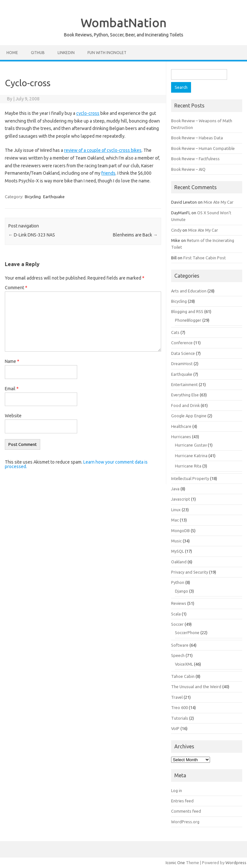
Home (12, 53)
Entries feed (182, 801)
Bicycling (33, 197)
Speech (178, 655)
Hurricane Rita (188, 466)
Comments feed (186, 811)
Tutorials (180, 718)
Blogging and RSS (187, 311)
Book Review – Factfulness (195, 159)
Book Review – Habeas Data (197, 138)
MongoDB (180, 531)
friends (108, 173)
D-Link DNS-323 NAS (32, 235)
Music (176, 541)
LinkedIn (66, 53)
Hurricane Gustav (191, 445)
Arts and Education (189, 291)
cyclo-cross (88, 113)
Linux (176, 510)
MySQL (178, 551)
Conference (182, 343)
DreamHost (182, 364)
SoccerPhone (187, 633)
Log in (177, 790)
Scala (176, 614)
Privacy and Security (190, 572)
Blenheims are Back (135, 235)
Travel (177, 697)
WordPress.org (185, 822)
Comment (16, 288)
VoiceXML (184, 664)
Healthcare (181, 426)
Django (182, 591)
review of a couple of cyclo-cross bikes (103, 150)
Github (38, 53)
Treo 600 (179, 707)
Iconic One (175, 863)
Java (175, 489)
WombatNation (124, 23)
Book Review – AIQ (188, 169)
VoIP (175, 728)
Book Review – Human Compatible (203, 148)
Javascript (181, 499)
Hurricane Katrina (191, 456)
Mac (175, 520)
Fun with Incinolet (107, 53)
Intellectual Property (190, 478)
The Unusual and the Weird (196, 687)
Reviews (179, 603)
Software (180, 645)
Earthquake (54, 197)
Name (12, 361)
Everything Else (185, 395)
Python (178, 582)
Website (13, 416)
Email (12, 389)
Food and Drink (185, 405)
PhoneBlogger (188, 320)
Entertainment (184, 384)
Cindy (176, 230)
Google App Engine (189, 416)
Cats (175, 332)
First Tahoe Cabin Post (205, 258)
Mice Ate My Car (219, 202)
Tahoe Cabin (183, 676)
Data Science (183, 353)
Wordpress (236, 863)
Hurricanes (181, 437)
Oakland (179, 562)
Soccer (177, 624)
